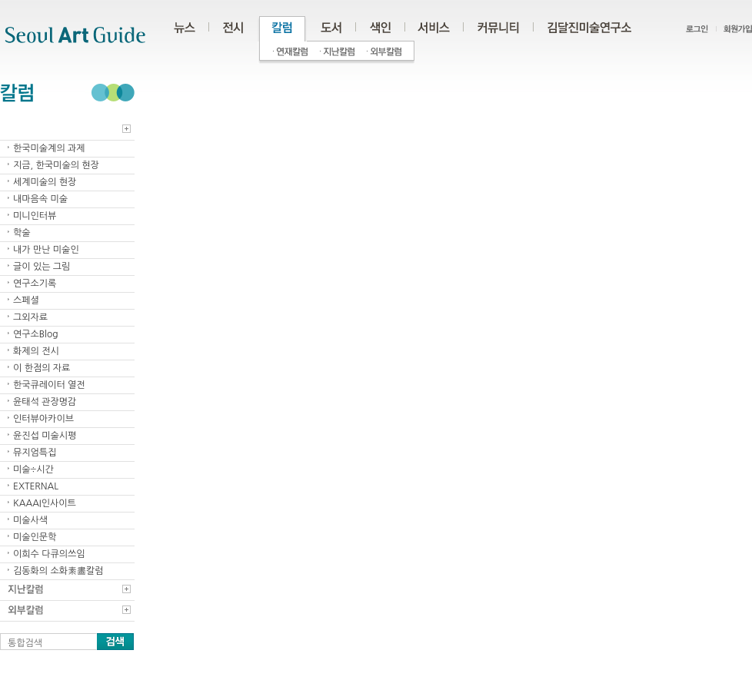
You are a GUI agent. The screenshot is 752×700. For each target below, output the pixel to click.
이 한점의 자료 (42, 368)
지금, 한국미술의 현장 (56, 165)
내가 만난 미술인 (46, 250)
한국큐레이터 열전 (49, 385)
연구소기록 (35, 284)
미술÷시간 (33, 469)
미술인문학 (35, 537)
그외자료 (30, 317)
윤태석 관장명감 (45, 402)
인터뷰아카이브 (43, 419)
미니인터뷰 (35, 216)
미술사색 (30, 520)
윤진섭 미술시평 (45, 436)
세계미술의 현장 (45, 182)
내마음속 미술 (40, 199)
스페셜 (26, 300)
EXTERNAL (36, 486)
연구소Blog (36, 334)
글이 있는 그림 (42, 267)
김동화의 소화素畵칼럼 (58, 571)
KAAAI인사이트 (45, 503)
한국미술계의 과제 (49, 148)
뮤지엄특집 (35, 453)
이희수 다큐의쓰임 (49, 554)
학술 (22, 233)
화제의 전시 (36, 351)
